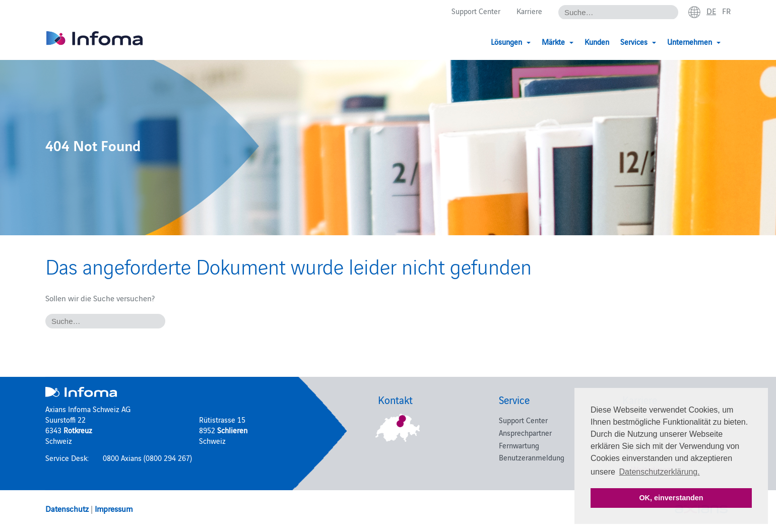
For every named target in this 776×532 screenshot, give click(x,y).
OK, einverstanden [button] (671, 498)
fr (726, 11)
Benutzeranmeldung (532, 457)
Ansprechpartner (525, 433)
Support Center (476, 11)
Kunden (597, 42)
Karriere (529, 11)
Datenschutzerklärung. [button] (660, 472)
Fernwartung (519, 445)
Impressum (114, 508)
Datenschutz (67, 508)
